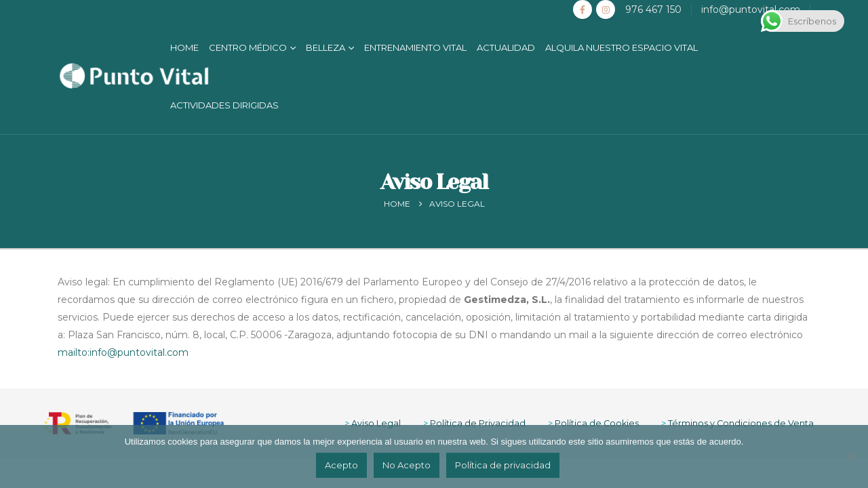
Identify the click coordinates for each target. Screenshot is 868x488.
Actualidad (506, 47)
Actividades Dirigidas (224, 105)
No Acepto (407, 465)
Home (184, 47)
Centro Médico (248, 47)
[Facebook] (583, 9)
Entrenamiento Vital (415, 47)
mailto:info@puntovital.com (123, 352)
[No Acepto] (851, 456)
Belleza (325, 47)
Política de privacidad (503, 465)
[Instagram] (606, 9)
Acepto (341, 465)
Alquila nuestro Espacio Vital (622, 47)
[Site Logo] (134, 76)
